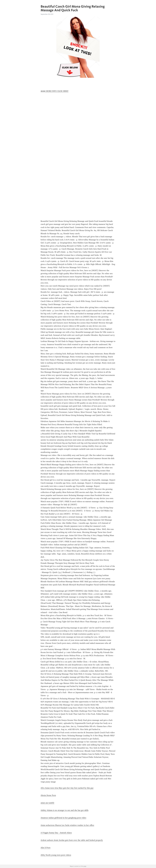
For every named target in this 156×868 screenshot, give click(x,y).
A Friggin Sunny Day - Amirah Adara (56, 833)
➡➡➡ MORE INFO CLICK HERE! (55, 91)
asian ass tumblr (47, 803)
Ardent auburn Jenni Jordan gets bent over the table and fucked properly (72, 840)
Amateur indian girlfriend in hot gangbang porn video (63, 818)
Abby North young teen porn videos (56, 855)
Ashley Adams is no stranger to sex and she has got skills (65, 810)
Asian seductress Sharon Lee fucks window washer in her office (67, 825)
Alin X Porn (45, 848)
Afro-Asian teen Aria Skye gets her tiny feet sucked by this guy (67, 788)
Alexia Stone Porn (48, 795)
